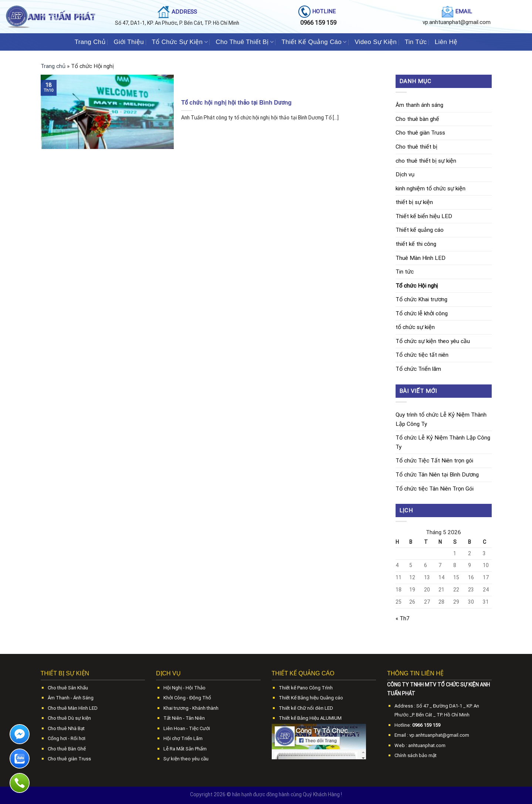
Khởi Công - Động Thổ (187, 698)
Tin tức (405, 272)
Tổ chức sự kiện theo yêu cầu (433, 341)
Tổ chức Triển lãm (418, 369)
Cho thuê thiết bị (416, 147)
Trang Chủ (90, 42)
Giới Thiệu (129, 42)
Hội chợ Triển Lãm (183, 738)
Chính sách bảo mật (416, 755)
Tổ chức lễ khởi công (422, 313)
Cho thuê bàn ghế (417, 119)
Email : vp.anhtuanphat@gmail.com (432, 735)
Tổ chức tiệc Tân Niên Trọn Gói (435, 489)
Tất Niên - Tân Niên (184, 718)
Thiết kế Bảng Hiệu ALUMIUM (310, 718)
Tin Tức (416, 42)
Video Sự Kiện (376, 42)
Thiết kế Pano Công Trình (306, 688)
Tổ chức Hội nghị (417, 286)
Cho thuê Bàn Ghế (67, 749)
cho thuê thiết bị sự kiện (426, 161)
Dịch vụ (405, 174)
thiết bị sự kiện (414, 202)
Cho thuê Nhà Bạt (66, 728)
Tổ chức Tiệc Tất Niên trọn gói (434, 461)
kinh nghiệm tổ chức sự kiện (431, 189)
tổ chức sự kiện (415, 327)
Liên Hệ (446, 42)
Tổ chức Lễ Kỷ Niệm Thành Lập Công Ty (443, 442)
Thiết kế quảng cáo (420, 230)
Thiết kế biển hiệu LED (424, 216)
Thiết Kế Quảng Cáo (314, 42)
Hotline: (417, 725)
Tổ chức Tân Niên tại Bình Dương (437, 475)
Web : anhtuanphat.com (420, 745)
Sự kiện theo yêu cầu (186, 759)
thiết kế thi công (416, 244)
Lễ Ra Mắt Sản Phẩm (185, 749)
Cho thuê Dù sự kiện (69, 718)
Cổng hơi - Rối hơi (67, 738)
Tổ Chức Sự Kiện (180, 42)
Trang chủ (53, 66)
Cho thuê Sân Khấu (68, 688)
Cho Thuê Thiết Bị (244, 42)
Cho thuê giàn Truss (420, 133)
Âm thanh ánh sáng (419, 105)
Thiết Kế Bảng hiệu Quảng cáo (311, 698)
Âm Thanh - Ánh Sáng (71, 698)
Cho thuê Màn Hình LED (73, 708)
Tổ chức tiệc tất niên (422, 355)
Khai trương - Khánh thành (191, 708)
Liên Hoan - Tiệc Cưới (187, 728)
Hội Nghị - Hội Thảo (184, 688)
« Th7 (403, 618)
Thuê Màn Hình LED (421, 258)
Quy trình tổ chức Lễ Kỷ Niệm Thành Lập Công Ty (441, 419)
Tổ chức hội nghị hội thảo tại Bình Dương (236, 103)
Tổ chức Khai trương (421, 299)
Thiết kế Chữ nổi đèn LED (306, 708)
